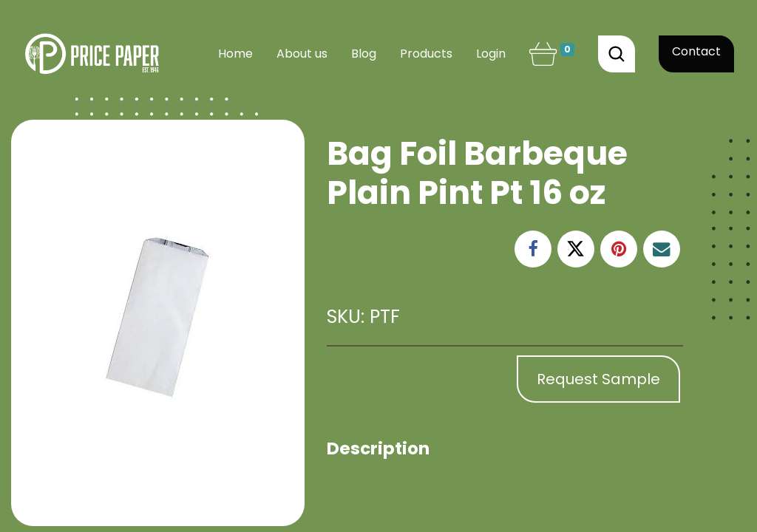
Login (491, 54)
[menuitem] (235, 54)
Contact (696, 51)
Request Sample (598, 379)
